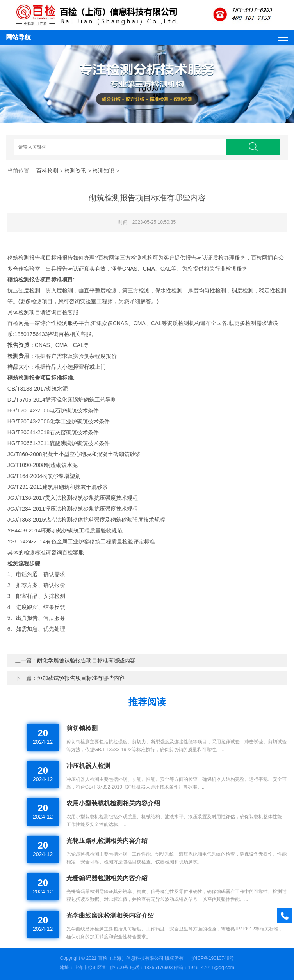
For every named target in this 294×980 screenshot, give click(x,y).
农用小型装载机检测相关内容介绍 (113, 803)
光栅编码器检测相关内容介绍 (107, 878)
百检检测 (47, 171)
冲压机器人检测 (88, 766)
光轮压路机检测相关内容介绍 (107, 841)
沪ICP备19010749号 (213, 958)
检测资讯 (75, 171)
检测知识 (103, 171)
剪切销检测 (82, 728)
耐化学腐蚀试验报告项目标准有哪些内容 (86, 660)
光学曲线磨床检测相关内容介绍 (110, 915)
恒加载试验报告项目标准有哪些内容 (81, 678)
